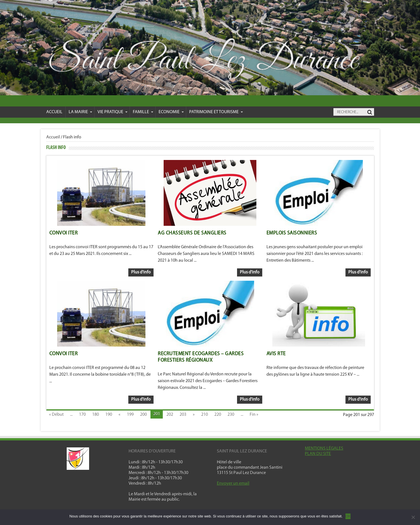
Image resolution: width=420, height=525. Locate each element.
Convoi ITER (64, 233)
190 (109, 415)
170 (82, 415)
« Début (56, 415)
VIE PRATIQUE (112, 112)
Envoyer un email (233, 484)
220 (218, 415)
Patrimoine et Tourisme (216, 112)
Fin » (254, 415)
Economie (171, 112)
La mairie (80, 112)
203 (183, 415)
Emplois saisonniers (292, 233)
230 (231, 415)
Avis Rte (276, 354)
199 (130, 415)
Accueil (54, 112)
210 (205, 415)
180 (96, 415)
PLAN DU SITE (318, 454)
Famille (143, 112)
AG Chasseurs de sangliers (192, 233)
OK (348, 516)
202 (170, 415)
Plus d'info (141, 272)
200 (143, 415)
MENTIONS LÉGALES (324, 449)
